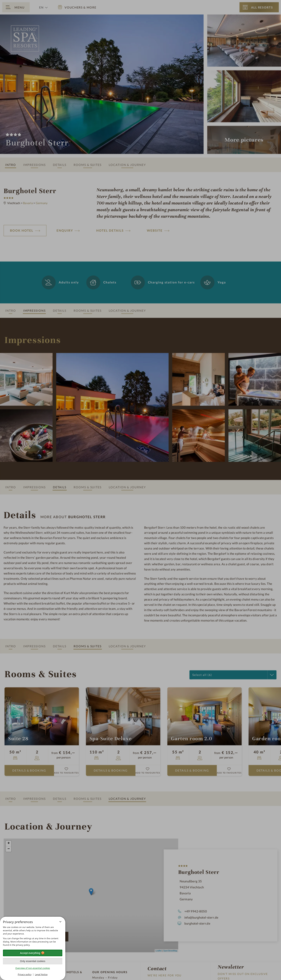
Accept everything (33, 953)
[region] (33, 936)
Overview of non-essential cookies (33, 968)
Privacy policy (25, 974)
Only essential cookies (33, 961)
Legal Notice (41, 974)
